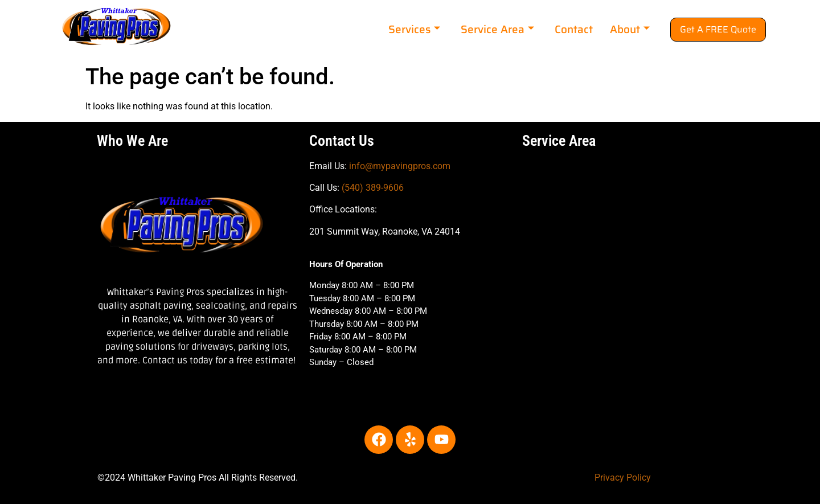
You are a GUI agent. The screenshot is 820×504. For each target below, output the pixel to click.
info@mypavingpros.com (400, 166)
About (630, 29)
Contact (574, 29)
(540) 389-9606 (373, 188)
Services (414, 29)
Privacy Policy (623, 478)
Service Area (497, 29)
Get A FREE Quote (718, 29)
